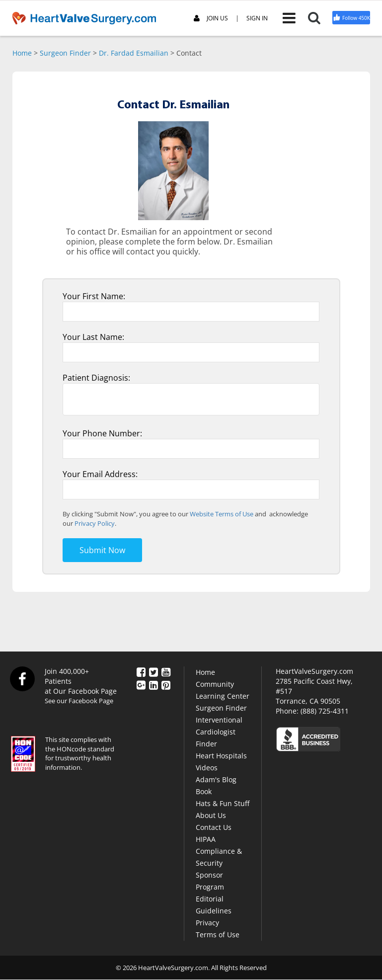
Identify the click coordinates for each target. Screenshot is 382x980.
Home (22, 53)
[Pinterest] (166, 684)
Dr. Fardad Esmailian (134, 53)
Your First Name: (94, 296)
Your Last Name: (93, 337)
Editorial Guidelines (214, 905)
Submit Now (102, 550)
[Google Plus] (141, 684)
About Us (211, 815)
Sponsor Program (210, 881)
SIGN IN (257, 18)
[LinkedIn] (153, 684)
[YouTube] (166, 672)
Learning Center (223, 696)
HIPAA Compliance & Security (219, 851)
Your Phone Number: (102, 433)
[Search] (320, 18)
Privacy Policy (95, 523)
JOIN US (211, 19)
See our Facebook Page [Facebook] (79, 701)
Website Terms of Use (222, 514)
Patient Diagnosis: (96, 378)
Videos (207, 768)
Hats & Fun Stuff (223, 803)
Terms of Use (218, 935)
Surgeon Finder (65, 53)
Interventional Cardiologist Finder (219, 732)
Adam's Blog (216, 779)
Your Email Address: (100, 474)
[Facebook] (141, 672)
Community (215, 684)
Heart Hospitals (221, 756)
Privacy (207, 923)
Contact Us (214, 827)
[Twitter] (153, 672)
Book (204, 791)
